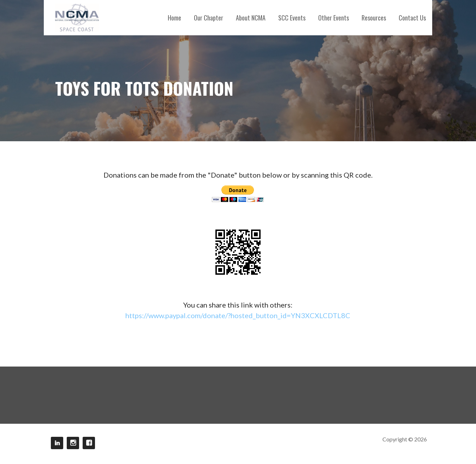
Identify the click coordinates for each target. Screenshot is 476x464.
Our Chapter (209, 18)
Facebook (89, 443)
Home (174, 18)
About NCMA (251, 18)
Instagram (73, 443)
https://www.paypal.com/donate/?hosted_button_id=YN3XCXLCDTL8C (238, 315)
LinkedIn (57, 443)
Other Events (334, 18)
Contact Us (412, 18)
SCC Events (292, 18)
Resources (374, 18)
